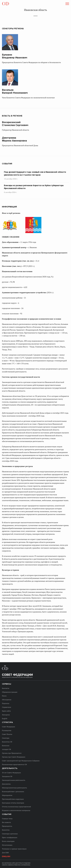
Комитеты (6, 830)
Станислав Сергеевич (15, 124)
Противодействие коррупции (13, 799)
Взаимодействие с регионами (13, 792)
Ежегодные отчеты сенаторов (13, 803)
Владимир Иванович (15, 56)
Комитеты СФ (7, 742)
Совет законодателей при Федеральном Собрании (21, 761)
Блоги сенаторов (8, 841)
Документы (6, 784)
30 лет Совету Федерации (11, 773)
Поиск (4, 696)
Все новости (6, 822)
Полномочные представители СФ (14, 764)
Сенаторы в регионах (10, 834)
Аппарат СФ (6, 749)
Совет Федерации (9, 727)
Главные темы (7, 819)
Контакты (6, 688)
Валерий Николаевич (15, 91)
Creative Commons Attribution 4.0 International (16, 865)
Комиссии (6, 746)
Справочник (7, 707)
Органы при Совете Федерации (14, 757)
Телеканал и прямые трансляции (14, 849)
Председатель (7, 826)
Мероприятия (7, 795)
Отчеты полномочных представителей (16, 807)
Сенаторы (6, 738)
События (7, 164)
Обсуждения (7, 700)
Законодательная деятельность (14, 780)
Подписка (6, 703)
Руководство (7, 730)
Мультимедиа (7, 845)
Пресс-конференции (10, 837)
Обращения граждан (10, 692)
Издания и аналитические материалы (16, 810)
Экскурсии (6, 715)
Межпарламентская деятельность (14, 788)
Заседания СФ (7, 776)
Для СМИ (5, 853)
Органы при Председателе (12, 753)
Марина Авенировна (14, 139)
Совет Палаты (7, 734)
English (5, 718)
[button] (67, 4)
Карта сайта (6, 711)
